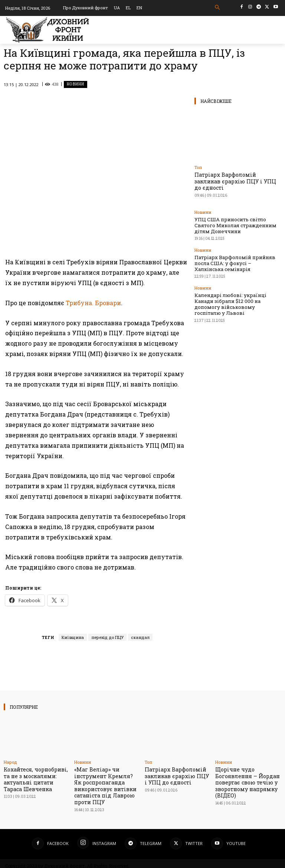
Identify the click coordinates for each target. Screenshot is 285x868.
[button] (218, 8)
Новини (76, 84)
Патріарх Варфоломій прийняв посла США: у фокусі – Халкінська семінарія (235, 248)
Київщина (73, 637)
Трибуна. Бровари (93, 303)
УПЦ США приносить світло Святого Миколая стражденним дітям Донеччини (233, 216)
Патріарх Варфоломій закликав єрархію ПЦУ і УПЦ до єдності (234, 177)
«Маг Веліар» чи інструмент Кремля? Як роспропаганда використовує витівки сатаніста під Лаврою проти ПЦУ (104, 783)
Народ (10, 762)
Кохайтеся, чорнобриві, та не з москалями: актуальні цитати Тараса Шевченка (36, 778)
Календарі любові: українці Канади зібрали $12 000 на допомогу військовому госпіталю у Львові (232, 280)
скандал (140, 637)
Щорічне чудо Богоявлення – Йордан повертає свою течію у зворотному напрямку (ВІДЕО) (245, 780)
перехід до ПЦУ (107, 637)
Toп (198, 167)
